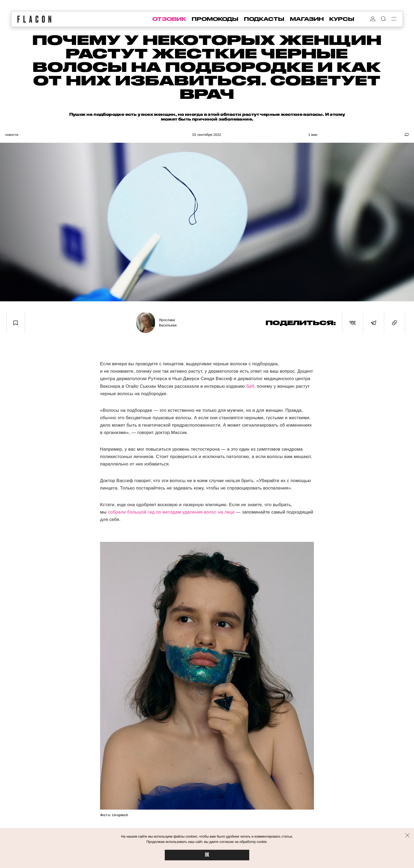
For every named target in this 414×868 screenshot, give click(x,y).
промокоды (215, 19)
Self (250, 386)
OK (207, 855)
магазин (307, 19)
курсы (342, 19)
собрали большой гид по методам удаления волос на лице (172, 512)
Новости (12, 135)
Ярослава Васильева (168, 323)
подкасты (264, 19)
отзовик (169, 19)
